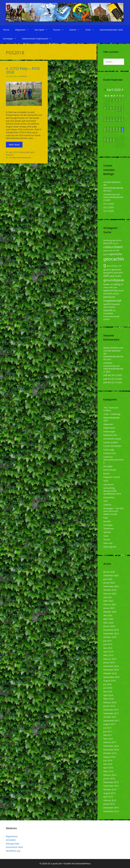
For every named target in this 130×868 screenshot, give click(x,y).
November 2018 (111, 670)
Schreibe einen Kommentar (20, 158)
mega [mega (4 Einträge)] (106, 287)
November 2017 (111, 713)
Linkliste (107, 505)
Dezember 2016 (111, 746)
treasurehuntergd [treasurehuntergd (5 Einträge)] (111, 316)
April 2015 (108, 797)
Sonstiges (11, 38)
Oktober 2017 (110, 717)
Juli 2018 (107, 684)
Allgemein (23, 30)
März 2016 (108, 771)
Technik (107, 532)
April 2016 (108, 768)
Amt (11, 152)
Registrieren (12, 836)
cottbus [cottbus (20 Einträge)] (109, 247)
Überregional (110, 547)
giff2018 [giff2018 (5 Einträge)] (113, 276)
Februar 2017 (110, 742)
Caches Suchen (111, 442)
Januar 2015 (109, 804)
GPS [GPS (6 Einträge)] (119, 276)
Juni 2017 (108, 731)
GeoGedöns (109, 497)
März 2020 (108, 623)
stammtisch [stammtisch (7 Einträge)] (109, 307)
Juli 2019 (107, 641)
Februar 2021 (110, 605)
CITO (15, 152)
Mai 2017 (108, 735)
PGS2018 (10, 155)
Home (6, 30)
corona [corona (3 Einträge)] (116, 243)
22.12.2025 (109, 211)
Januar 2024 (109, 583)
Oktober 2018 (110, 673)
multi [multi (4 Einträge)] (111, 287)
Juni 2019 (108, 644)
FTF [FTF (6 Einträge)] (118, 251)
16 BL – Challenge (112, 414)
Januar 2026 (109, 572)
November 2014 (111, 811)
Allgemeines (109, 428)
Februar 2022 (110, 594)
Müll (27, 152)
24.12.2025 (109, 204)
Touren (60, 30)
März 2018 (108, 699)
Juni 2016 (108, 760)
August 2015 (109, 793)
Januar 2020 (109, 626)
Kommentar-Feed (14, 847)
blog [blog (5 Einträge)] (105, 243)
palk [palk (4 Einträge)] (105, 294)
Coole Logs (109, 450)
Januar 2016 (109, 779)
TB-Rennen (109, 529)
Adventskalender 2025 (111, 30)
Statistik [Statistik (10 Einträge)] (108, 310)
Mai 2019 (108, 648)
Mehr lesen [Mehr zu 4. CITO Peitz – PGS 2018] (14, 145)
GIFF (106, 501)
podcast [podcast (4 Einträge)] (116, 294)
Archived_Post (110, 435)
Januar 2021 (109, 608)
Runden (107, 521)
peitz (32, 152)
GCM (106, 481)
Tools (91, 30)
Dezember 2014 (111, 808)
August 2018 (109, 681)
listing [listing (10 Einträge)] (117, 284)
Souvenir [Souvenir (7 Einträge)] (116, 304)
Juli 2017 (107, 728)
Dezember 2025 (111, 575)
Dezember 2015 (111, 782)
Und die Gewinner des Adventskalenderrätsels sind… (113, 186)
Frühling (21, 152)
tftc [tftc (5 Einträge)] (114, 310)
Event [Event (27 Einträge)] (118, 247)
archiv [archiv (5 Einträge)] (119, 240)
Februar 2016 (110, 775)
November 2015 (111, 786)
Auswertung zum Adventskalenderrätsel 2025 (113, 197)
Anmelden (11, 840)
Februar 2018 (110, 702)
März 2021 (108, 601)
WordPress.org (13, 851)
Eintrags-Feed (12, 844)
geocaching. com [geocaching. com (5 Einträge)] (114, 266)
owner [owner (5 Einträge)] (121, 291)
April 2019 (108, 652)
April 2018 (108, 695)
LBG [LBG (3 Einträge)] (111, 285)
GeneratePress (83, 863)
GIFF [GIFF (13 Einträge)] (106, 276)
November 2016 (111, 750)
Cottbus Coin (110, 453)
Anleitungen (109, 431)
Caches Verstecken (112, 446)
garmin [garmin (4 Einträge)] (106, 254)
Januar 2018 (109, 706)
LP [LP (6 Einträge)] (122, 284)
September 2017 (111, 721)
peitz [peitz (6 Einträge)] (110, 293)
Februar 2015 (110, 800)
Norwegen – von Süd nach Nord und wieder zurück (113, 511)
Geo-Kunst (108, 484)
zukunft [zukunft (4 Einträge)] (107, 319)
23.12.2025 (109, 207)
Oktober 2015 (110, 789)
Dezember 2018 (111, 666)
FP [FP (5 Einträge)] (114, 251)
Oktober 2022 (110, 590)
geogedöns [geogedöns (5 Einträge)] (108, 273)
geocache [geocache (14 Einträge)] (116, 254)
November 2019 (111, 634)
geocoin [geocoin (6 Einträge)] (107, 270)
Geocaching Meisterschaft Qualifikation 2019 (112, 491)
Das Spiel (42, 30)
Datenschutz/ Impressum (38, 38)
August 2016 (109, 757)
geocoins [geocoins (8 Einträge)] (116, 269)
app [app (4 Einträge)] (114, 240)
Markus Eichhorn (112, 348)
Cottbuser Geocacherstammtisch (114, 460)
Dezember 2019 (111, 630)
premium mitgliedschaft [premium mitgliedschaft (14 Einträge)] (112, 299)
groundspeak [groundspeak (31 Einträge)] (114, 280)
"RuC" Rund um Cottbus (111, 409)
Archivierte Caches (112, 439)
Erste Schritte (110, 470)
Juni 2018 (108, 688)
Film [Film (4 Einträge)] (111, 251)
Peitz (106, 518)
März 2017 (108, 739)
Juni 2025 (108, 579)
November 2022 (111, 586)
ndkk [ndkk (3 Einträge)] (115, 287)
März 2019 (108, 655)
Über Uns (108, 543)
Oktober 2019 (110, 637)
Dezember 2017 (111, 710)
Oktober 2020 (110, 612)
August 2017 (109, 724)
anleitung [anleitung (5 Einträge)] (108, 240)
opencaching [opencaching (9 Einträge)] (110, 290)
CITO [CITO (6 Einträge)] (110, 243)
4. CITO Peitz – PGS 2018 (23, 70)
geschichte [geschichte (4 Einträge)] (118, 273)
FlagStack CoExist (112, 477)
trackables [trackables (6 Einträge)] (108, 313)
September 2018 (111, 677)
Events (76, 30)
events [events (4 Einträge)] (106, 251)
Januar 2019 (109, 662)
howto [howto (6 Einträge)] (106, 284)
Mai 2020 (108, 615)
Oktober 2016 (110, 753)
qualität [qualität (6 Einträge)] (107, 304)
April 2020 (108, 619)
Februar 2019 (110, 659)
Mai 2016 (108, 764)
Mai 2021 (108, 597)
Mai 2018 (108, 692)
